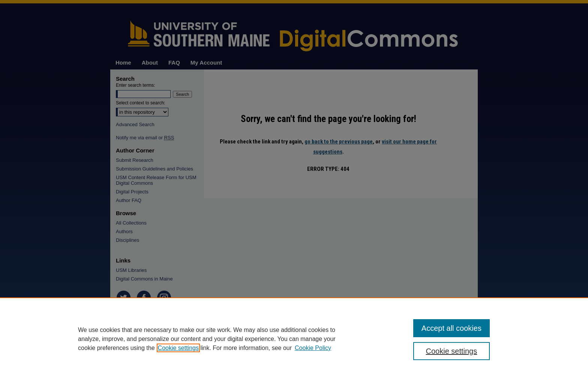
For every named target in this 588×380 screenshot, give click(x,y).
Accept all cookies (451, 328)
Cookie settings (178, 348)
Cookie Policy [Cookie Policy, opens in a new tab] (313, 348)
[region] (294, 339)
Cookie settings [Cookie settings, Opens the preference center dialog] (452, 351)
